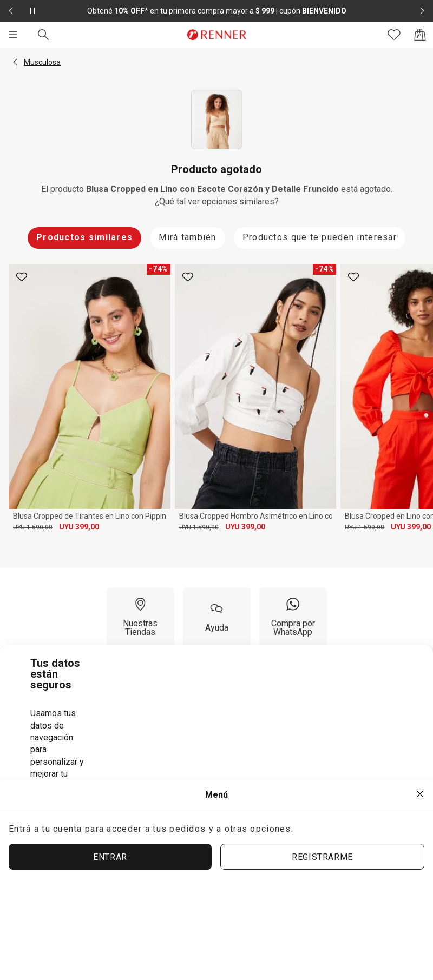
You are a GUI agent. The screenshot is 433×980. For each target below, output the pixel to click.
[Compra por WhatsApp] (293, 617)
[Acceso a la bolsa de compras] (420, 35)
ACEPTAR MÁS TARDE (343, 811)
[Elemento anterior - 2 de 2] (11, 11)
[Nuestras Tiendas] (140, 617)
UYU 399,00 (79, 527)
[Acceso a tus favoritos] (394, 35)
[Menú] (13, 35)
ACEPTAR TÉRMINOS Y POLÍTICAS (191, 812)
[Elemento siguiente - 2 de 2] (422, 11)
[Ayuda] (217, 617)
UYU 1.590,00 (33, 527)
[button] (15, 62)
